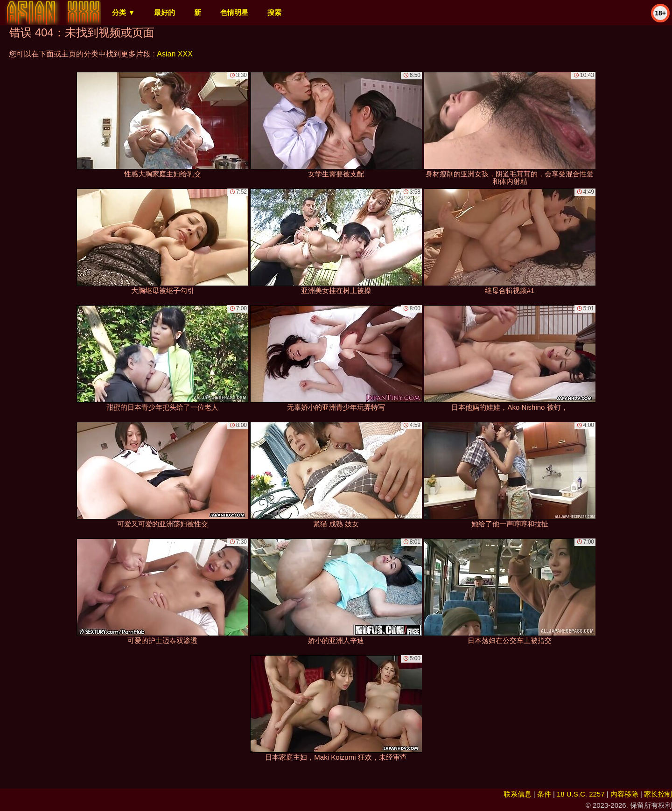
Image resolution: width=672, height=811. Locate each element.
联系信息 (518, 794)
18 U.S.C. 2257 (581, 794)
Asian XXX (175, 54)
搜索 (274, 12)
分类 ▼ (123, 12)
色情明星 (234, 12)
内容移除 (624, 794)
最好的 (164, 12)
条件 (544, 794)
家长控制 (658, 794)
